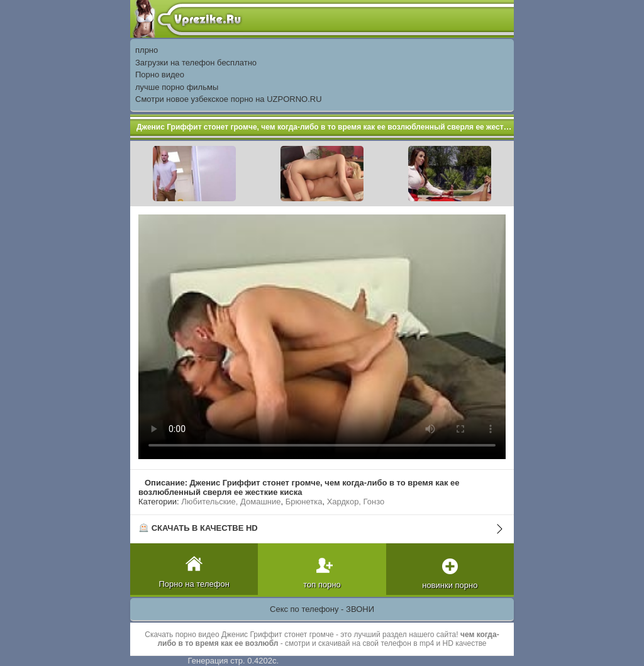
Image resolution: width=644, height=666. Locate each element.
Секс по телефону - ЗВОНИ (322, 609)
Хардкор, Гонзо (356, 502)
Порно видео (160, 75)
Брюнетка (304, 502)
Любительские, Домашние (231, 502)
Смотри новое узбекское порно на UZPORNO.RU (229, 99)
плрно (147, 50)
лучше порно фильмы (177, 87)
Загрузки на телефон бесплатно (196, 63)
